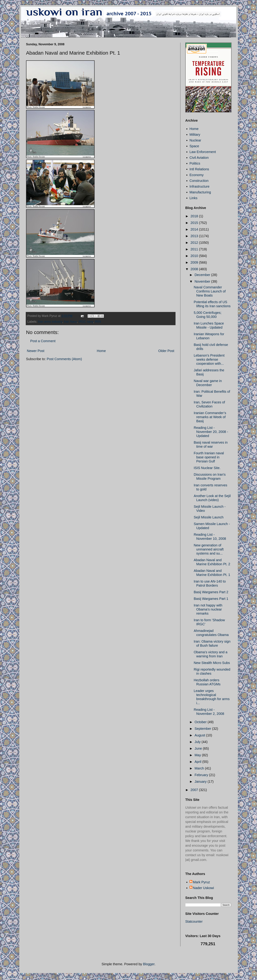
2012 (195, 243)
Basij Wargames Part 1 (211, 599)
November (203, 281)
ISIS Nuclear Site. (207, 468)
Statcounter (194, 921)
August (200, 735)
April (198, 762)
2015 (195, 223)
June (199, 748)
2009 (195, 262)
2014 (195, 229)
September (203, 729)
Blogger (149, 964)
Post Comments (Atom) (64, 359)
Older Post (166, 351)
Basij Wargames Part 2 (211, 592)
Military (195, 135)
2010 (195, 256)
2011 (195, 249)
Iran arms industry (50, 322)
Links (194, 198)
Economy (197, 175)
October (201, 722)
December (203, 275)
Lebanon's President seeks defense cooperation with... (209, 359)
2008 (195, 269)
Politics (195, 163)
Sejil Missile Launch (209, 517)
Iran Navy (70, 322)
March (200, 768)
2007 (195, 790)
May (198, 755)
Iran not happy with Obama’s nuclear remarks (208, 609)
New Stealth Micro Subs (212, 663)
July (198, 742)
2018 (195, 216)
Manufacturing (200, 192)
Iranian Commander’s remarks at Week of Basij (210, 417)
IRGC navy (86, 322)
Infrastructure (200, 186)
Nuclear (195, 140)
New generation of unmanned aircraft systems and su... (209, 549)
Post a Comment (43, 341)
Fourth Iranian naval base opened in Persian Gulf (209, 457)
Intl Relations (199, 169)
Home (101, 351)
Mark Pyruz (202, 882)
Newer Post (36, 351)
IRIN (98, 322)
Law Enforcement (203, 152)
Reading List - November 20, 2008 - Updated (211, 432)
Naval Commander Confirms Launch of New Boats (210, 291)
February (202, 775)
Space (194, 146)
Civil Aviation (199, 158)
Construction (199, 181)
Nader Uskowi (203, 888)
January (201, 782)
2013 (195, 236)
